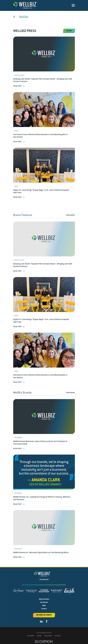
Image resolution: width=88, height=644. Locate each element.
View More (70, 215)
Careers (44, 609)
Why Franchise (44, 599)
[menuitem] (31, 636)
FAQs (44, 606)
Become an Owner (44, 615)
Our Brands (44, 603)
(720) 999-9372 (44, 580)
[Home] (25, 5)
